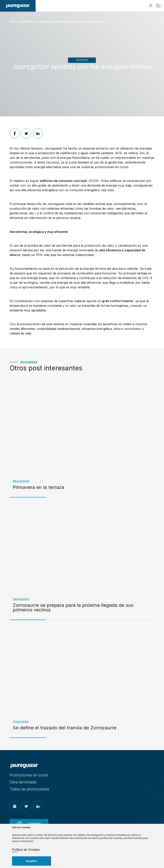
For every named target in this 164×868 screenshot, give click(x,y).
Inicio (13, 21)
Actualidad (28, 21)
